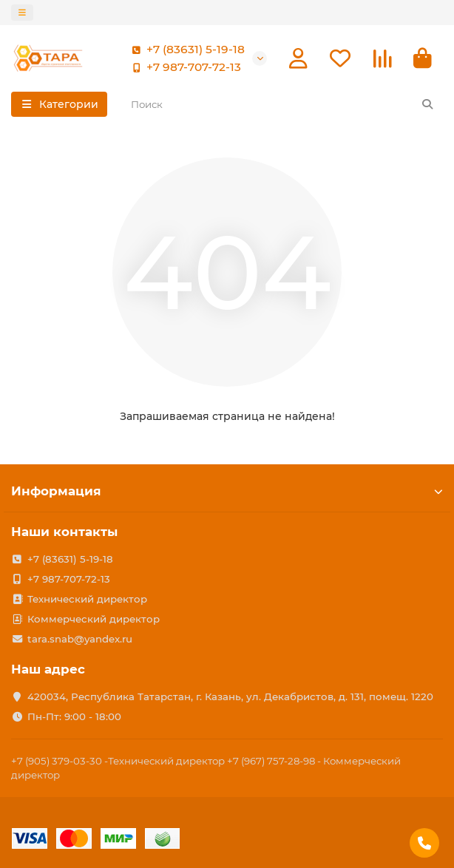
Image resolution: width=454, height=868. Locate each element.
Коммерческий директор (94, 619)
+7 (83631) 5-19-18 (185, 50)
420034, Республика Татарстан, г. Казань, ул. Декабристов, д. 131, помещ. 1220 (230, 696)
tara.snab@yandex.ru (80, 639)
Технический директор (87, 599)
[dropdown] (22, 13)
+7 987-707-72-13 (183, 67)
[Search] (283, 104)
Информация (227, 491)
